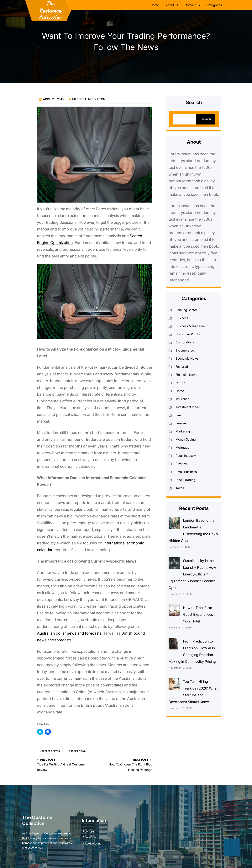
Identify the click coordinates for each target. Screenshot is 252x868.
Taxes (180, 488)
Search (206, 119)
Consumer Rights (188, 334)
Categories (214, 5)
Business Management (192, 326)
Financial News (76, 751)
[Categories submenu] (225, 5)
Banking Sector (186, 310)
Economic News (50, 751)
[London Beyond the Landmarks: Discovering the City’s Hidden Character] (174, 524)
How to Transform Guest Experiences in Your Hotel (200, 614)
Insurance (182, 399)
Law (178, 415)
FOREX (181, 383)
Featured (182, 367)
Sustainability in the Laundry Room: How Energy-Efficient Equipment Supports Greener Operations (192, 574)
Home (180, 391)
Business (182, 318)
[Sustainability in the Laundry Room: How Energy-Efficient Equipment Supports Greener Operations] (174, 564)
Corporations (185, 342)
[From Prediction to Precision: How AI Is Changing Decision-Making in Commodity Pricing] (174, 645)
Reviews (181, 464)
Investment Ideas (188, 407)
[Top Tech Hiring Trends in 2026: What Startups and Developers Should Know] (174, 685)
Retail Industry (186, 456)
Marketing (183, 431)
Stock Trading (185, 480)
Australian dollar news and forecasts (69, 633)
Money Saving (186, 439)
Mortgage (182, 447)
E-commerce (185, 350)
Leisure (181, 423)
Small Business (186, 472)
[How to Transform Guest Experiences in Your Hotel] (174, 611)
